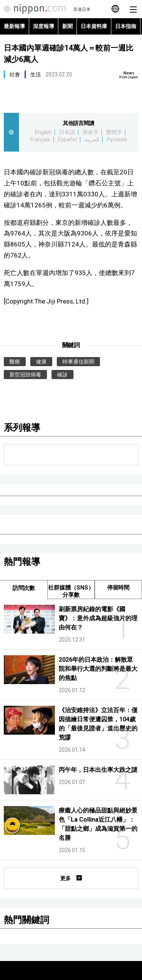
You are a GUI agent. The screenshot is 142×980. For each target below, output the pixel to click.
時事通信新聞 (78, 362)
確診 (62, 375)
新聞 (67, 26)
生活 (36, 74)
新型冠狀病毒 (25, 375)
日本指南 (126, 26)
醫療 (15, 362)
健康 (41, 362)
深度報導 (44, 26)
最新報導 (14, 26)
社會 (15, 74)
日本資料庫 (94, 26)
